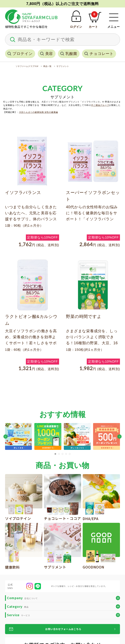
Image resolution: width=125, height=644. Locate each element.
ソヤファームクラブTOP (27, 66)
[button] (6, 437)
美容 (49, 54)
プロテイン (23, 54)
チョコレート (102, 54)
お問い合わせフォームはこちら (63, 629)
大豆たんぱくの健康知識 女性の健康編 (38, 112)
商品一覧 (47, 66)
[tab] (55, 454)
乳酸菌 (71, 54)
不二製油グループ (100, 105)
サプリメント (63, 66)
